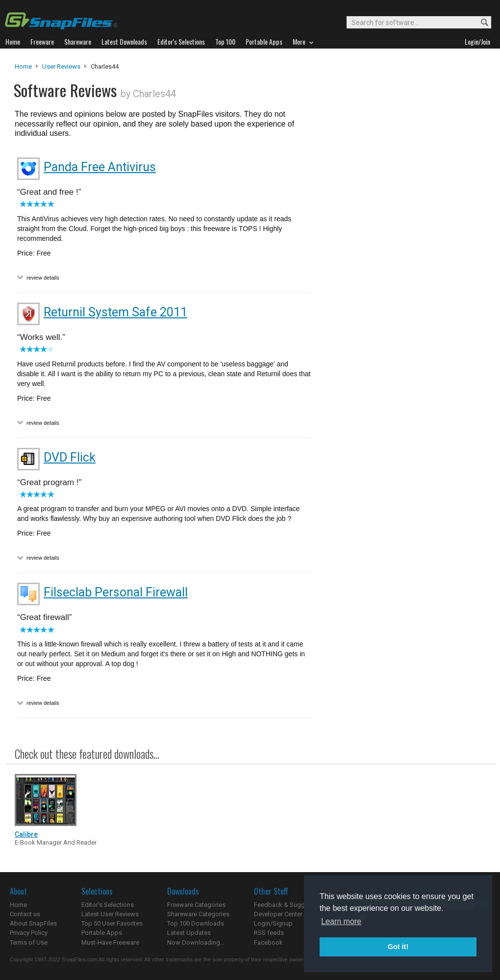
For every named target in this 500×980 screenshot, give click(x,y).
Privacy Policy (29, 933)
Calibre (26, 834)
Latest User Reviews (110, 914)
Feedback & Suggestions (290, 905)
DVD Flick (70, 457)
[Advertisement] (402, 261)
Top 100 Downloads (196, 923)
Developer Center (278, 914)
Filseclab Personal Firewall (116, 592)
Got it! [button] (398, 947)
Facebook (268, 942)
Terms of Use (29, 942)
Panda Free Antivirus (100, 167)
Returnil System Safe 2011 (115, 312)
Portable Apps (102, 933)
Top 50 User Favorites (112, 923)
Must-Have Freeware (110, 942)
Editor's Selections (108, 905)
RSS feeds (269, 933)
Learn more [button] (341, 921)
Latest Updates (189, 933)
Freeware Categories (196, 905)
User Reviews (61, 66)
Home (23, 66)
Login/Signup (273, 923)
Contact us (25, 914)
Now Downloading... (196, 942)
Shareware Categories (198, 914)
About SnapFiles (33, 923)
